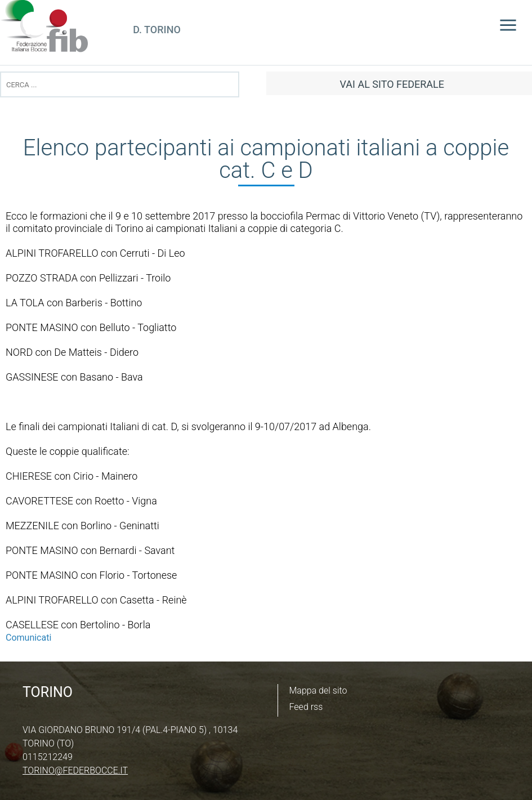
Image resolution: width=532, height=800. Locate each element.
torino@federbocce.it (75, 770)
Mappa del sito (318, 690)
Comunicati (28, 638)
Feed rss (306, 707)
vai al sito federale (392, 84)
